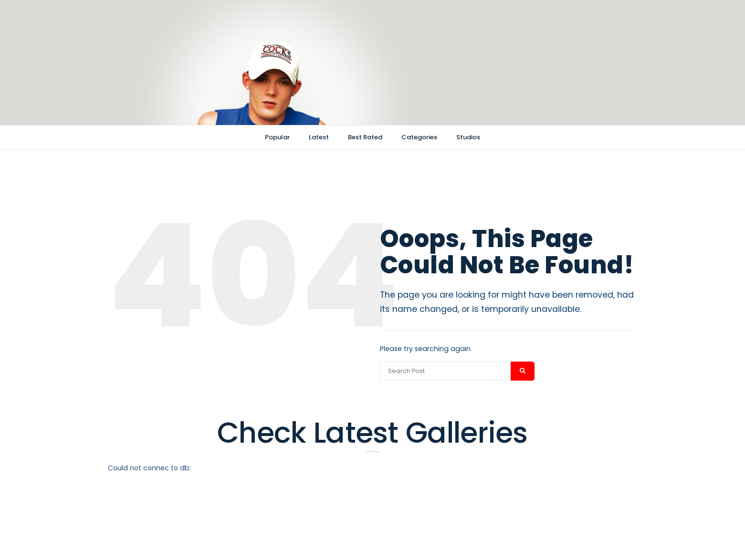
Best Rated (365, 137)
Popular (277, 137)
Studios (468, 137)
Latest (319, 137)
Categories (419, 137)
